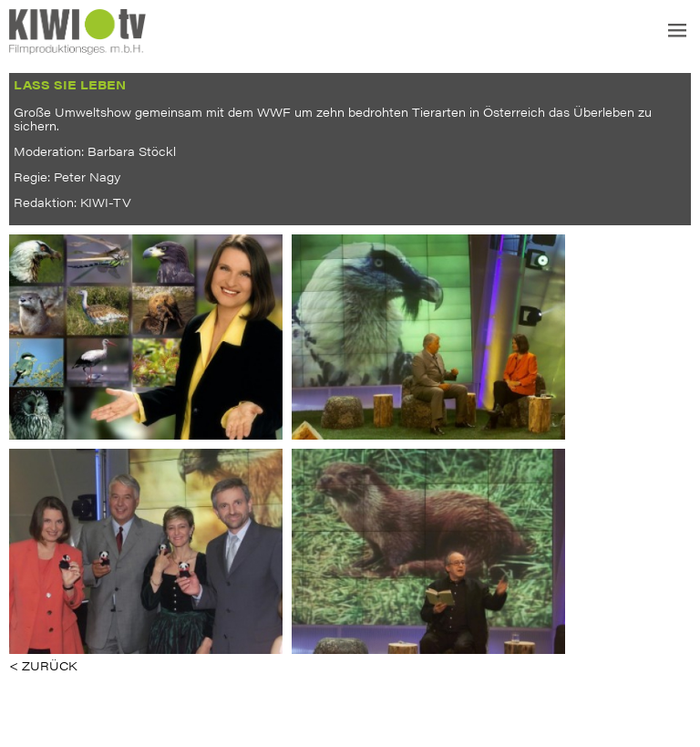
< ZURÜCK (43, 665)
